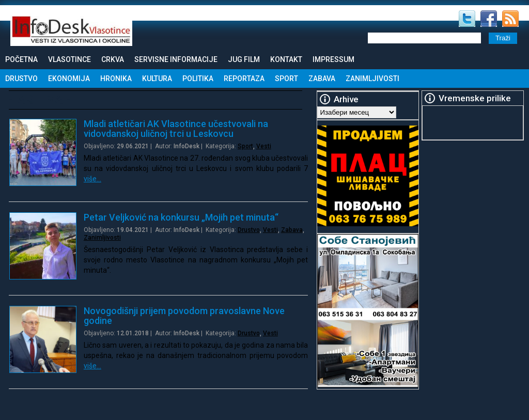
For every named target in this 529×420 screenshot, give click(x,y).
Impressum (333, 59)
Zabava (322, 79)
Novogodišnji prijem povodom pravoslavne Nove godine (184, 316)
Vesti (264, 146)
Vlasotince (69, 59)
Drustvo (21, 79)
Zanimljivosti (372, 79)
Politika (198, 79)
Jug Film (244, 59)
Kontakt (286, 59)
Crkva (113, 59)
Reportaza (244, 79)
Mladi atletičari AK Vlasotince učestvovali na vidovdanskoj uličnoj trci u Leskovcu (176, 129)
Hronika (116, 79)
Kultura (157, 79)
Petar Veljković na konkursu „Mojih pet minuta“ (181, 217)
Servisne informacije (176, 59)
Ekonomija (69, 79)
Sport (286, 79)
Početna (21, 59)
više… (92, 179)
